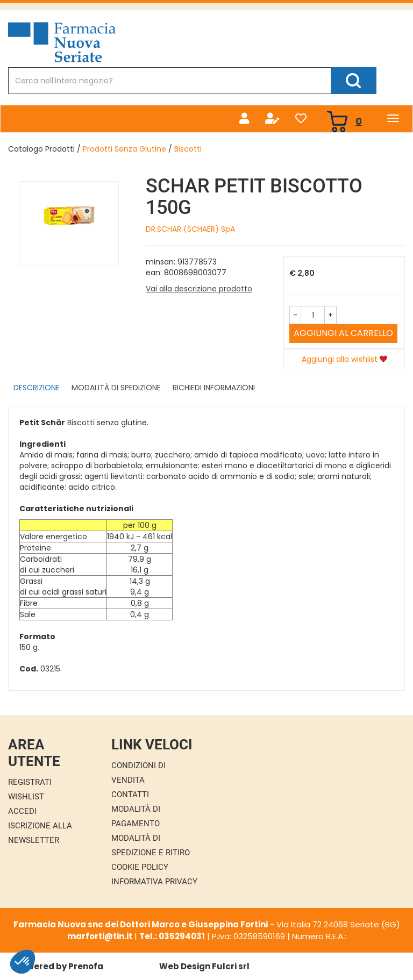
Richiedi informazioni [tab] (214, 388)
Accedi (22, 811)
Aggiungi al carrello (343, 333)
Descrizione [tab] (37, 388)
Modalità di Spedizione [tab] (116, 388)
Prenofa (86, 966)
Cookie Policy (140, 867)
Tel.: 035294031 (172, 936)
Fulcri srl (231, 966)
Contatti (130, 795)
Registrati (30, 782)
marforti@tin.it (100, 936)
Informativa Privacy (154, 882)
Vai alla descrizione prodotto (199, 289)
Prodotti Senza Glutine (124, 149)
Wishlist (26, 797)
